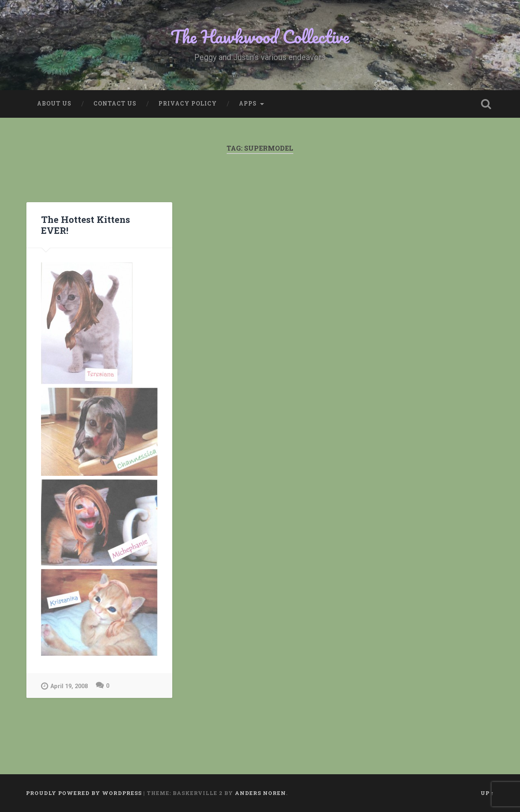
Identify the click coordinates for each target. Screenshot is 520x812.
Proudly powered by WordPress (84, 793)
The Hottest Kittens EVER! (86, 225)
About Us (54, 104)
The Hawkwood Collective (260, 36)
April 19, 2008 (64, 686)
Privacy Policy (188, 104)
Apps (248, 104)
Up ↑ (487, 793)
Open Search (486, 104)
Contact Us (115, 104)
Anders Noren (260, 793)
